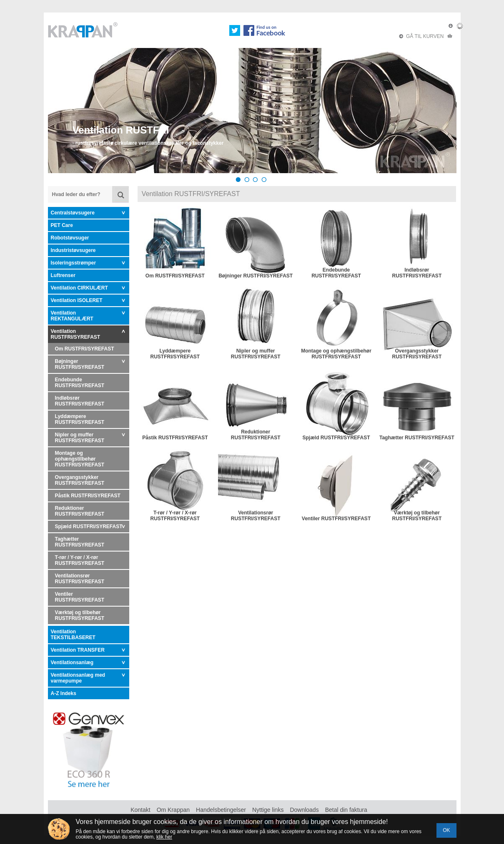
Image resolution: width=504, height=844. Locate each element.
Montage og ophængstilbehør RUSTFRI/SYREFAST (80, 459)
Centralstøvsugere (73, 213)
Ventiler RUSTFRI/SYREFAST (80, 597)
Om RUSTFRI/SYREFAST (85, 349)
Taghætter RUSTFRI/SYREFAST (80, 542)
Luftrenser (63, 275)
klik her (164, 837)
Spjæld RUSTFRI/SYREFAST (89, 527)
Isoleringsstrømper (74, 263)
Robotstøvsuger (70, 238)
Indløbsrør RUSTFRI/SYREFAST (80, 401)
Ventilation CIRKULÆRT (79, 288)
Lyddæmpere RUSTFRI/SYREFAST (80, 419)
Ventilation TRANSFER (78, 650)
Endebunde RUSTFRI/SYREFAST (80, 383)
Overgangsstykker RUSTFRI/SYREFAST (80, 480)
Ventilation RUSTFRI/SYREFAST (76, 334)
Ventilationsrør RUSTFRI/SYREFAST (80, 579)
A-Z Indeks (64, 693)
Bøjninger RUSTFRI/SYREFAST (80, 364)
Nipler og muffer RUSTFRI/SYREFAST (80, 438)
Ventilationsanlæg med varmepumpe (78, 678)
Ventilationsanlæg (72, 663)
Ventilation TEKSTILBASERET (73, 635)
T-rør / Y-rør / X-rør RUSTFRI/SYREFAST (80, 560)
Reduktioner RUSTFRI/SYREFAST (80, 511)
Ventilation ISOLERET (77, 300)
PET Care (62, 225)
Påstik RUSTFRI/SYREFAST (88, 496)
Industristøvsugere (73, 250)
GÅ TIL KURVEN (426, 36)
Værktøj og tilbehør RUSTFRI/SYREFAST (80, 615)
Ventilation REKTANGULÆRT (72, 316)
